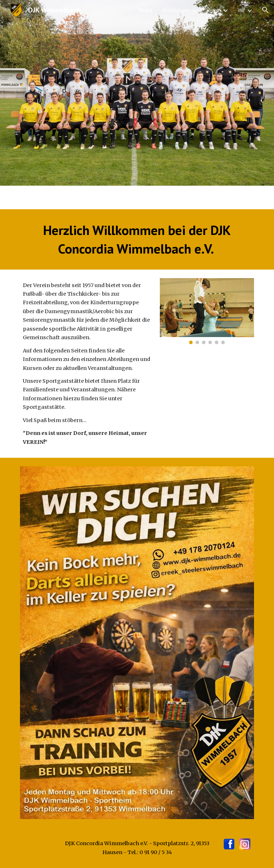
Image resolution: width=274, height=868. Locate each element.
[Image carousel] (207, 311)
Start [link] (145, 10)
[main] (137, 239)
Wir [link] (241, 10)
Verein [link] (214, 10)
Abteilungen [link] (176, 10)
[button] (265, 10)
